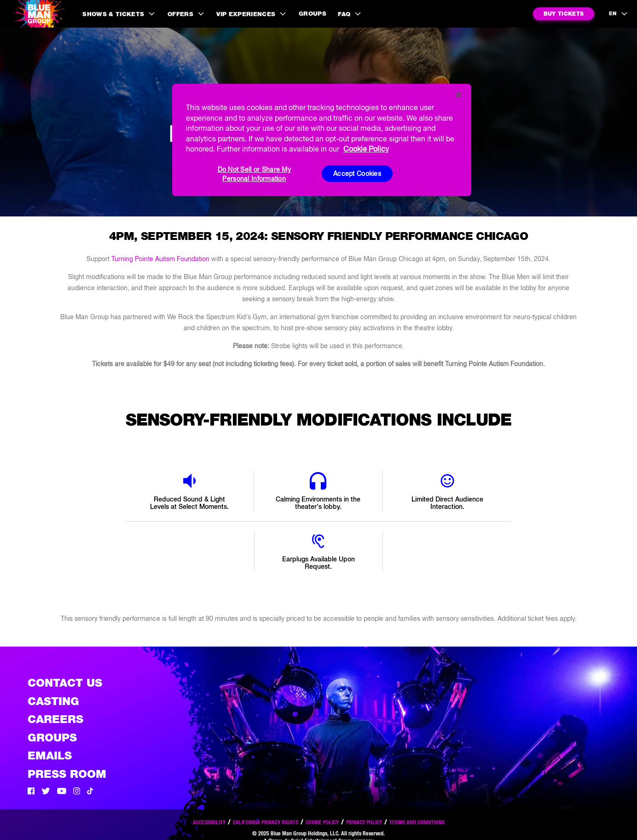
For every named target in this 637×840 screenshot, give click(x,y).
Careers (55, 719)
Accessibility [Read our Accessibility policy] (209, 822)
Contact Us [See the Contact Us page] (65, 683)
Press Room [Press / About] (67, 774)
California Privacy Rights (266, 822)
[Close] (458, 95)
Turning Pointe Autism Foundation (160, 259)
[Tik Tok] (90, 792)
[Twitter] (46, 792)
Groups (313, 14)
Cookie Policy (322, 822)
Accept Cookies (357, 174)
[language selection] (619, 14)
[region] (322, 140)
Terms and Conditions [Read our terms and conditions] (417, 822)
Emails (50, 755)
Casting (53, 701)
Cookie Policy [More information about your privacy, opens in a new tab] (366, 149)
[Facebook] (31, 792)
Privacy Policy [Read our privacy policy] (364, 822)
